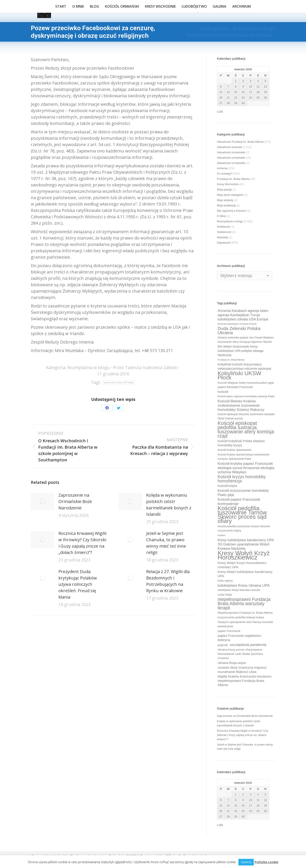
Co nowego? (225, 174)
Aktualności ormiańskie (231, 152)
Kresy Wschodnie (228, 184)
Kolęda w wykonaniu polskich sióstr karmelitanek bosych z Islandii (169, 505)
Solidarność (224, 232)
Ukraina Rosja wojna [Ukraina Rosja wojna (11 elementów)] (232, 663)
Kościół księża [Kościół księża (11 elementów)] (227, 486)
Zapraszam (224, 243)
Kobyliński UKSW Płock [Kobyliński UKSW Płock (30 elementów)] (239, 375)
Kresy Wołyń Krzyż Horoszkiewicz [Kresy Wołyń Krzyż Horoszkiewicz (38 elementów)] (244, 555)
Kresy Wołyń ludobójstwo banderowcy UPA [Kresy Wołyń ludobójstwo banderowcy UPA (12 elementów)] (245, 574)
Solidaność (224, 227)
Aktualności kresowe (230, 147)
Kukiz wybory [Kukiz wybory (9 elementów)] (225, 581)
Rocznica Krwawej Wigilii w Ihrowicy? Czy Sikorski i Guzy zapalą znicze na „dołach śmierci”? (82, 543)
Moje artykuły (225, 200)
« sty (220, 111)
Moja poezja (224, 190)
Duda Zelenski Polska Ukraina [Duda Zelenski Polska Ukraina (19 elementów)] (239, 331)
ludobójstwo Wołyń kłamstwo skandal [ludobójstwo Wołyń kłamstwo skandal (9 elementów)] (239, 590)
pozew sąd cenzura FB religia (119, 383)
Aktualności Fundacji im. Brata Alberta (240, 142)
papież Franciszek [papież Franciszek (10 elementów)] (229, 631)
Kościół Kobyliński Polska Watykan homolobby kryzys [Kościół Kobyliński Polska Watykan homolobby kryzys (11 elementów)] (241, 443)
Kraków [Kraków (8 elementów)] (221, 535)
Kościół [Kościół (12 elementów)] (223, 392)
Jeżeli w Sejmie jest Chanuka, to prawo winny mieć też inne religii (166, 543)
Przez (145, 367)
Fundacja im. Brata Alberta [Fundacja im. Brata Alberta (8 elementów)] (231, 360)
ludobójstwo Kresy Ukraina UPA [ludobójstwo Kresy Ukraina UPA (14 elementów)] (244, 585)
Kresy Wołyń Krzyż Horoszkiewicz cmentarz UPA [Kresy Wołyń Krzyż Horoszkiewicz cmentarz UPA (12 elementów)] (242, 565)
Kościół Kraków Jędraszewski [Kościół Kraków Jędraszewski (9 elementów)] (234, 450)
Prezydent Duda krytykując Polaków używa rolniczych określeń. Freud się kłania (78, 584)
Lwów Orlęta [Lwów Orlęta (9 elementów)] (225, 595)
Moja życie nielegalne (230, 195)
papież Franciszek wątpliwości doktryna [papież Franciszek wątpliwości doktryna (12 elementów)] (239, 638)
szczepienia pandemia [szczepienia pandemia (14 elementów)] (248, 645)
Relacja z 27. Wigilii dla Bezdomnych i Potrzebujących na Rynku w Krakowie (168, 581)
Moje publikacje (227, 205)
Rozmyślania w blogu (89, 367)
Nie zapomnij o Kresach (232, 211)
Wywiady (222, 237)
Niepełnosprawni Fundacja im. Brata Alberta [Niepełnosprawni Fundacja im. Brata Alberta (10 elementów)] (245, 613)
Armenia (222, 168)
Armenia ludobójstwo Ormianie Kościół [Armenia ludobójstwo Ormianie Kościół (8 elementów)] (237, 324)
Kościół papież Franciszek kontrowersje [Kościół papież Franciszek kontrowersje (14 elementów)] (239, 502)
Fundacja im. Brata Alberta (233, 179)
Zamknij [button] (246, 862)
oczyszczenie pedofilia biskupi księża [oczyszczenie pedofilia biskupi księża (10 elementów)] (241, 617)
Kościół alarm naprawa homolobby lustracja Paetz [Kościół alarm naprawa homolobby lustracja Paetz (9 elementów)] (246, 396)
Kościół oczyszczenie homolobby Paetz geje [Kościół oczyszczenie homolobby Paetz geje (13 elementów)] (243, 493)
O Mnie (221, 216)
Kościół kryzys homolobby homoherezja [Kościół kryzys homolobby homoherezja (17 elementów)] (242, 479)
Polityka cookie (266, 862)
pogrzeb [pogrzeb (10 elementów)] (223, 645)
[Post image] (42, 502)
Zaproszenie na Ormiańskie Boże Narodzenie (75, 501)
